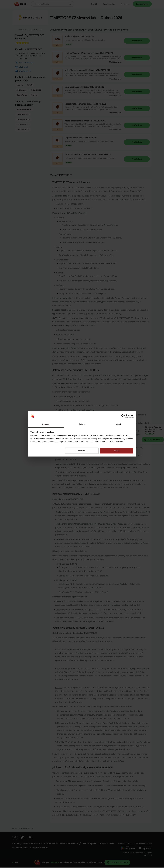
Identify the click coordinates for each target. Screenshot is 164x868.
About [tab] (118, 424)
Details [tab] (82, 424)
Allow (116, 451)
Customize (82, 451)
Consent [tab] (46, 424)
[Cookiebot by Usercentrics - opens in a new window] (123, 416)
